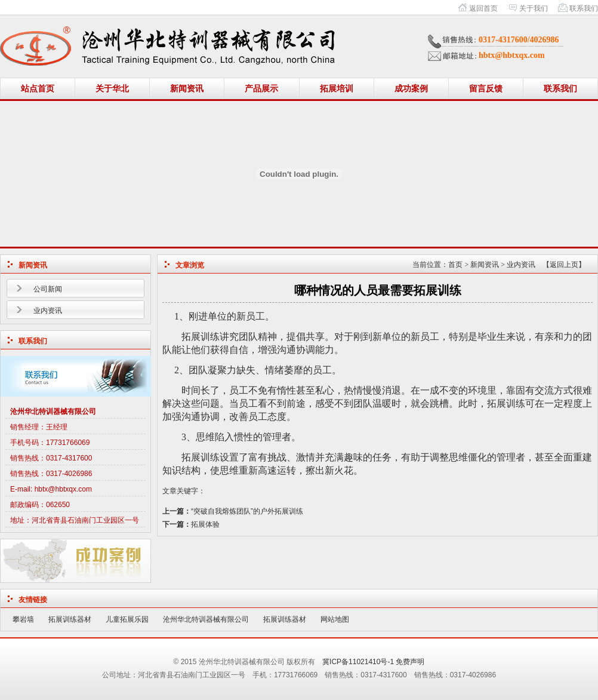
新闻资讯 (187, 89)
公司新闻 (48, 289)
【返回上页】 (564, 265)
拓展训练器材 (70, 619)
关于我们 (534, 8)
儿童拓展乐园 (127, 619)
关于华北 (112, 89)
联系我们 (584, 8)
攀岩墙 (23, 619)
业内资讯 (48, 311)
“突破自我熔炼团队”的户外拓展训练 (247, 511)
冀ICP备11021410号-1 (358, 662)
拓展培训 (337, 89)
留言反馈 (486, 89)
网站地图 (335, 619)
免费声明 (410, 662)
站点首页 (38, 89)
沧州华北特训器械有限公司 (206, 619)
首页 (455, 265)
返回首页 (483, 8)
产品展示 (261, 89)
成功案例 (411, 89)
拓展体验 (205, 524)
